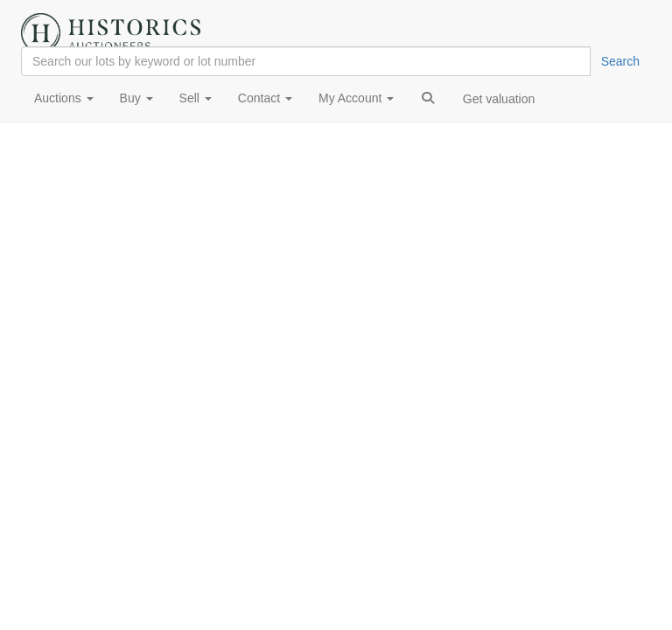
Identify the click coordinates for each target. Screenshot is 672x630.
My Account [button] (356, 98)
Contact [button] (265, 98)
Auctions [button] (64, 98)
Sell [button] (196, 98)
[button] (428, 98)
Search (620, 61)
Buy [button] (136, 98)
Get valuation (499, 99)
